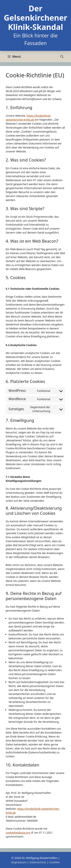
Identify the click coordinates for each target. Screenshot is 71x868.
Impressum (19, 862)
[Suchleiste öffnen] (62, 57)
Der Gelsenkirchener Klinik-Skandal (35, 18)
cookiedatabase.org (18, 833)
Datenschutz (38, 862)
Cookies (54, 862)
